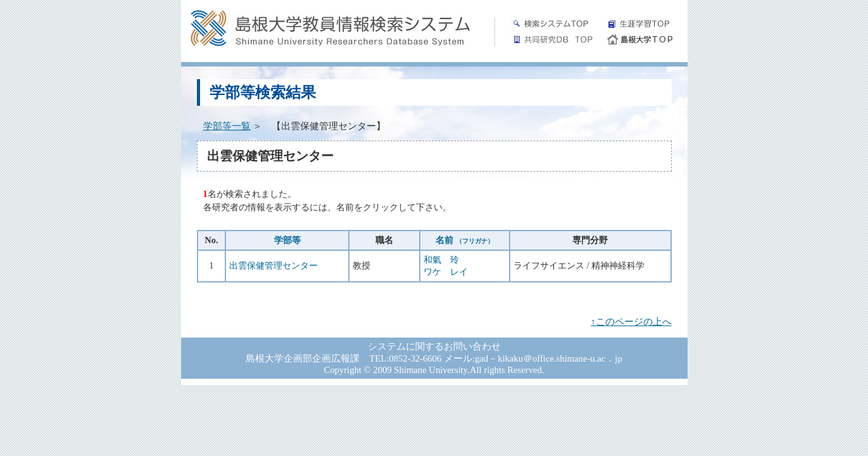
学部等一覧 (227, 126)
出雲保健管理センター (274, 265)
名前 (465, 240)
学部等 (287, 240)
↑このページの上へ (631, 322)
